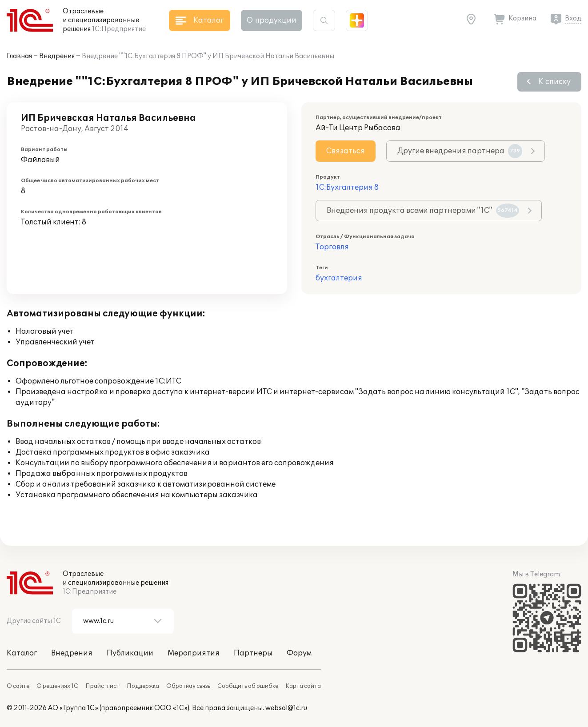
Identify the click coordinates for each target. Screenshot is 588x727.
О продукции (272, 20)
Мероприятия (194, 653)
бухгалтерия (339, 278)
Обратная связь (188, 686)
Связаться (346, 151)
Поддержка (143, 686)
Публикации (130, 653)
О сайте (18, 686)
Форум (299, 653)
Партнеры (253, 653)
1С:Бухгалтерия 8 (347, 188)
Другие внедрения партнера (460, 151)
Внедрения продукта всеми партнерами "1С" (423, 211)
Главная (19, 56)
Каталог (22, 653)
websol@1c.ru (286, 708)
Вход (573, 18)
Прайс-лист (102, 686)
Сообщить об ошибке (248, 686)
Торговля (332, 247)
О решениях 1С (57, 686)
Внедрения (57, 56)
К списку (554, 82)
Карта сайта (303, 686)
